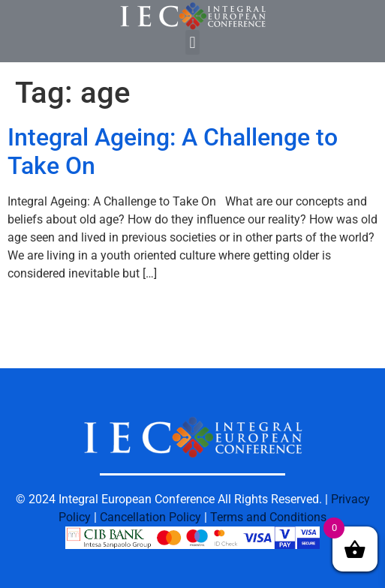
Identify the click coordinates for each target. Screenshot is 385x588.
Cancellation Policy (150, 517)
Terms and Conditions (268, 517)
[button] (192, 42)
